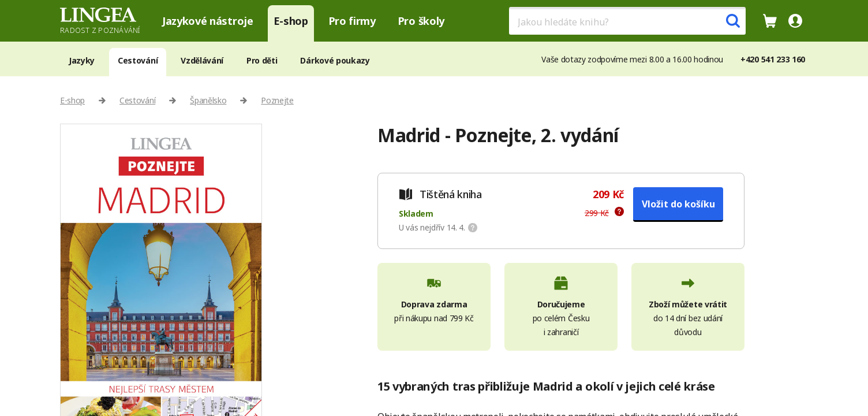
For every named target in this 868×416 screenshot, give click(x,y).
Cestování (138, 60)
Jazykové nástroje (208, 21)
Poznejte (277, 100)
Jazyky (82, 60)
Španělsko (208, 100)
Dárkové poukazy (335, 60)
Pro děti (262, 60)
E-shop (291, 21)
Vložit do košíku (678, 204)
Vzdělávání (202, 60)
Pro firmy (352, 21)
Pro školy (421, 21)
